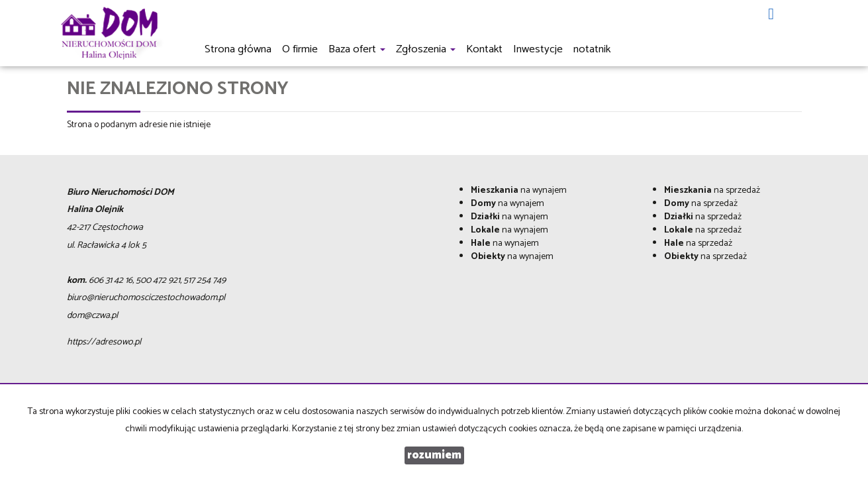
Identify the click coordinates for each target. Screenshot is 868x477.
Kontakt (484, 49)
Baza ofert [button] (357, 49)
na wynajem (519, 190)
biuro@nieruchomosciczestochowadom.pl (146, 298)
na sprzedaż (712, 190)
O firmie (300, 49)
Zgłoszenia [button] (426, 49)
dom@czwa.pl (92, 316)
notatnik (592, 49)
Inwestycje (538, 49)
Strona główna (238, 49)
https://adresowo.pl (104, 342)
